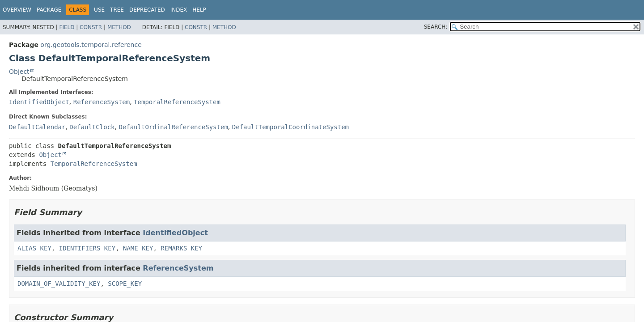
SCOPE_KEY (125, 284)
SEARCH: (436, 27)
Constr (91, 27)
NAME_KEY (138, 248)
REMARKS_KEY (181, 248)
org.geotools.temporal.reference (91, 45)
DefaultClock (92, 127)
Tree (117, 10)
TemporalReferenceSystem (177, 102)
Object (19, 72)
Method (119, 27)
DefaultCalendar (37, 127)
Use (99, 10)
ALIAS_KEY (34, 248)
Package (49, 10)
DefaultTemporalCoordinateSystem (290, 127)
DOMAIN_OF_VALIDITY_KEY (59, 284)
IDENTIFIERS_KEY (87, 248)
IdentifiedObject (39, 102)
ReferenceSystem (102, 102)
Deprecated (147, 10)
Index (179, 10)
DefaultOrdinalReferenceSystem (173, 127)
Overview (17, 10)
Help (199, 10)
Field (67, 27)
